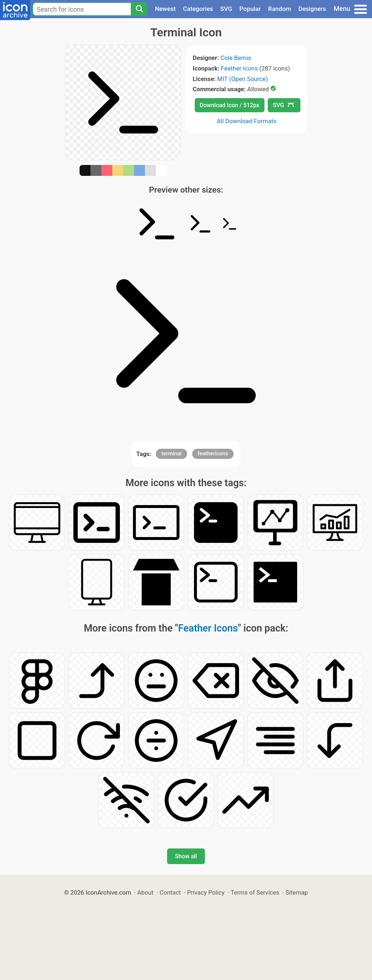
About (145, 892)
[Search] (139, 9)
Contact (170, 892)
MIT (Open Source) (243, 79)
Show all (186, 856)
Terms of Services (255, 892)
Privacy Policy (206, 892)
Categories (198, 9)
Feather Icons (239, 68)
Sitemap (297, 892)
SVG (226, 9)
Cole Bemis (236, 58)
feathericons (213, 453)
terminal (171, 453)
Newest (165, 9)
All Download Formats (247, 121)
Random (280, 9)
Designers (312, 9)
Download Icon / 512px (230, 105)
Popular (250, 9)
